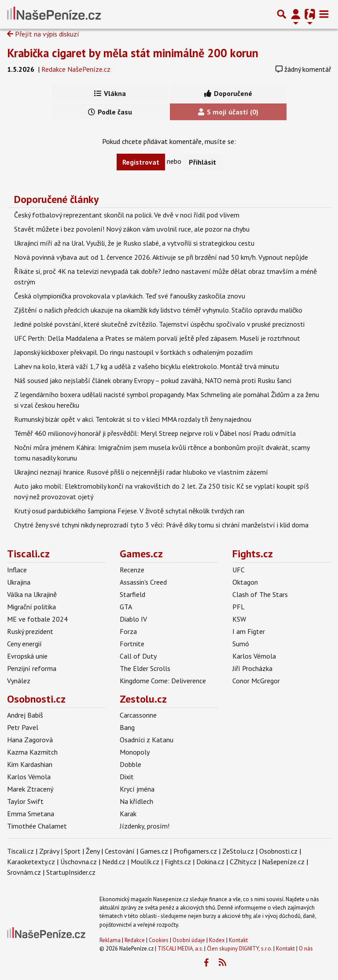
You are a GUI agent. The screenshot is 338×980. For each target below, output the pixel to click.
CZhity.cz (243, 862)
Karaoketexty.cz (31, 862)
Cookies (159, 940)
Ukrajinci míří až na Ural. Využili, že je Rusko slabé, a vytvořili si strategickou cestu (134, 243)
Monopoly (135, 752)
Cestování (120, 851)
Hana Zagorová (30, 740)
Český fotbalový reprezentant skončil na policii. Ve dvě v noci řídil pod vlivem (127, 215)
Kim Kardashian (30, 764)
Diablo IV (133, 619)
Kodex (218, 940)
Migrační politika (31, 607)
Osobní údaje (189, 940)
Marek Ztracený (30, 789)
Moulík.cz (145, 862)
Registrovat (141, 162)
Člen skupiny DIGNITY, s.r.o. (239, 949)
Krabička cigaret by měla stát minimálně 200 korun (133, 53)
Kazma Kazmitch (32, 752)
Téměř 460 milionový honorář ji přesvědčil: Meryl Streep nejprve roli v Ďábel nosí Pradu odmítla (155, 433)
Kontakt (238, 940)
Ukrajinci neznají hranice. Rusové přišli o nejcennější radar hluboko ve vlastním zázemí (141, 472)
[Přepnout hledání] (282, 14)
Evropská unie (27, 656)
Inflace (17, 570)
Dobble (130, 764)
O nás (306, 949)
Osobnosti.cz (36, 699)
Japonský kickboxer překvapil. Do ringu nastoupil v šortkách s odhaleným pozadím (133, 352)
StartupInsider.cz (71, 872)
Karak (128, 814)
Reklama (110, 940)
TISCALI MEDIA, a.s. (180, 949)
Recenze (132, 570)
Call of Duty (138, 656)
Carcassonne (138, 715)
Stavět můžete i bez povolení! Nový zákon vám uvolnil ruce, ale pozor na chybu (132, 229)
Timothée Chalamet (37, 826)
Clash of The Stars (260, 594)
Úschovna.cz (79, 862)
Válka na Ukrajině (32, 594)
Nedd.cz (114, 862)
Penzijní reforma (32, 668)
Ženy (93, 851)
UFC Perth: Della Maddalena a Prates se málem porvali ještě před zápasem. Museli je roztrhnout (157, 338)
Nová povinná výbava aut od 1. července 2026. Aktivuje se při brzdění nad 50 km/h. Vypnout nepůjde (161, 257)
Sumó (241, 644)
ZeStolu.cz (238, 851)
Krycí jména (137, 789)
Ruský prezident (30, 631)
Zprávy (49, 851)
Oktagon (245, 582)
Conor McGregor (256, 681)
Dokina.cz (210, 862)
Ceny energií (24, 644)
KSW (239, 619)
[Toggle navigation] (324, 14)
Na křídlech (136, 801)
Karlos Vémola (254, 656)
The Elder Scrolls (145, 668)
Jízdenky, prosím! (145, 826)
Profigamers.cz (195, 851)
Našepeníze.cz (283, 862)
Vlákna (110, 93)
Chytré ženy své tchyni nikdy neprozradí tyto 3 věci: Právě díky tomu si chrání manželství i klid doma (161, 525)
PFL (239, 607)
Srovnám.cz (24, 872)
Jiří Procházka (252, 668)
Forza (128, 631)
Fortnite (132, 644)
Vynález (19, 681)
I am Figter (249, 631)
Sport (72, 851)
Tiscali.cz (28, 554)
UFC (239, 570)
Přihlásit (202, 162)
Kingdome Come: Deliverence (163, 681)
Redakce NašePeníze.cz (76, 69)
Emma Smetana (31, 814)
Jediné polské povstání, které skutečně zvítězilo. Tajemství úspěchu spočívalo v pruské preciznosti (159, 324)
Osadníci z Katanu (147, 740)
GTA (126, 607)
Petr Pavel (23, 727)
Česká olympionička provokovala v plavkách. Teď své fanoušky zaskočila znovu (130, 296)
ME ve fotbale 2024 (37, 619)
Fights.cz (253, 554)
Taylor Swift (25, 801)
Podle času (110, 112)
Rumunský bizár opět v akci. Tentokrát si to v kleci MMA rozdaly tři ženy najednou (133, 419)
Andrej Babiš (25, 715)
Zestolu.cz (143, 699)
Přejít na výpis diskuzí (43, 34)
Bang (127, 727)
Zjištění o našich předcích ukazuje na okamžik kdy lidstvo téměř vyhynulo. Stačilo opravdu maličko (158, 310)
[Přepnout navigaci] (296, 14)
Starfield (132, 594)
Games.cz (141, 554)
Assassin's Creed (143, 582)
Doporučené (228, 93)
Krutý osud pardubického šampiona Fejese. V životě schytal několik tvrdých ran (129, 511)
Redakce (135, 940)
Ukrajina (19, 582)
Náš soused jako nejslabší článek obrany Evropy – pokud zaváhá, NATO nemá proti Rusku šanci (153, 380)
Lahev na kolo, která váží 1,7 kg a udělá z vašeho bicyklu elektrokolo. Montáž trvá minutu (147, 366)
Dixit (127, 777)
